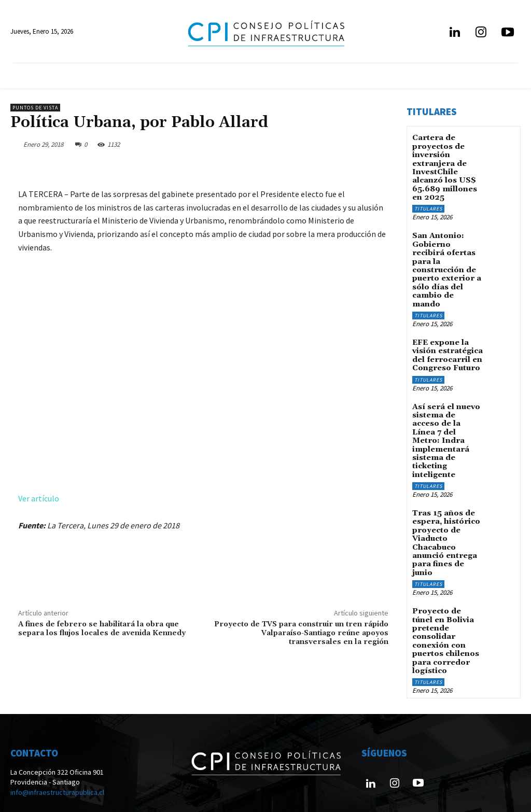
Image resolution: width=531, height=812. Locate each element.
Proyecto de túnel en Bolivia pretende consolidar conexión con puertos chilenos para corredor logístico (447, 603)
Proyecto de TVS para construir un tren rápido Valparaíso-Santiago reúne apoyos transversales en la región (301, 633)
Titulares (428, 205)
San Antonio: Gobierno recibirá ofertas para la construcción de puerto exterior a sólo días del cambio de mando (447, 255)
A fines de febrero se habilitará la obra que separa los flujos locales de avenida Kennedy (102, 629)
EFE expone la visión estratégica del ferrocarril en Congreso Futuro (447, 329)
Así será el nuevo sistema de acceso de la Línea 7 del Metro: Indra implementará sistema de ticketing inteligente (445, 411)
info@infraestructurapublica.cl (57, 753)
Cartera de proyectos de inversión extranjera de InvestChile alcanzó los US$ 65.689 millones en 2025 (444, 165)
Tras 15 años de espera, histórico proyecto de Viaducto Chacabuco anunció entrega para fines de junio (445, 509)
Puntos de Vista (35, 108)
